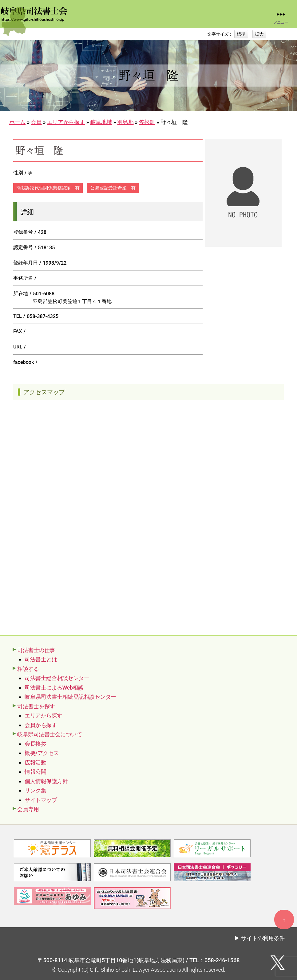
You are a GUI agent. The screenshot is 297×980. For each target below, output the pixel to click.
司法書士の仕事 (36, 650)
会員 (36, 122)
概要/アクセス (42, 753)
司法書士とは (41, 659)
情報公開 (35, 772)
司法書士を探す (36, 706)
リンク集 (35, 790)
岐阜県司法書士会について (50, 734)
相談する (28, 669)
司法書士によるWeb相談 (54, 688)
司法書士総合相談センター (57, 678)
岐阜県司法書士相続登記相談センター (70, 697)
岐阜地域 (101, 122)
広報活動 (35, 762)
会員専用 (28, 809)
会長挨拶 (35, 744)
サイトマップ (41, 800)
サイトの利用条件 (263, 938)
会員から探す (41, 725)
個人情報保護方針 (46, 781)
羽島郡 (125, 122)
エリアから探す (66, 122)
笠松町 (147, 122)
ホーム (17, 122)
